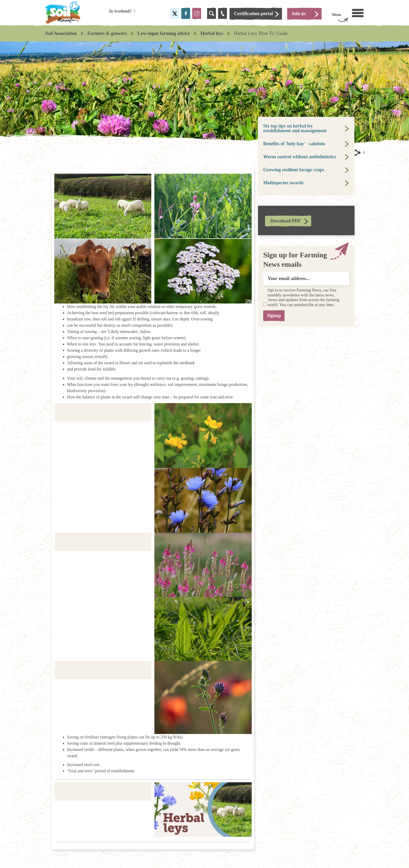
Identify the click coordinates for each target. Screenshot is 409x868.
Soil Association (61, 33)
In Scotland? (122, 11)
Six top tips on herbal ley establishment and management (295, 128)
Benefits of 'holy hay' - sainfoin (294, 144)
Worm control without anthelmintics (300, 157)
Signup (275, 315)
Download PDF (286, 221)
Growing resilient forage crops (294, 170)
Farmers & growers (107, 33)
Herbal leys (212, 33)
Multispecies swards (283, 183)
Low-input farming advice (164, 33)
